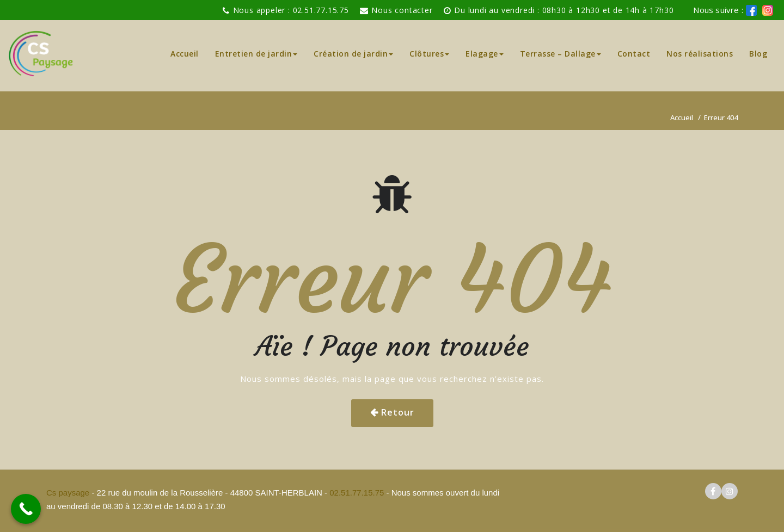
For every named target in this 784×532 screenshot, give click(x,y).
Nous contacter (402, 10)
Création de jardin (353, 54)
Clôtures (429, 54)
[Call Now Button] (26, 509)
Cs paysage (69, 493)
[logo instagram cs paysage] (730, 491)
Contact (634, 54)
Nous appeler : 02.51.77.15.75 (291, 10)
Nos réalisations (700, 54)
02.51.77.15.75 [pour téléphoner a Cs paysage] (357, 493)
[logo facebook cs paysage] (751, 10)
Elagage (485, 54)
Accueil (185, 54)
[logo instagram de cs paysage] (768, 10)
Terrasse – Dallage (561, 54)
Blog (758, 54)
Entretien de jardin (256, 54)
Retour (398, 412)
